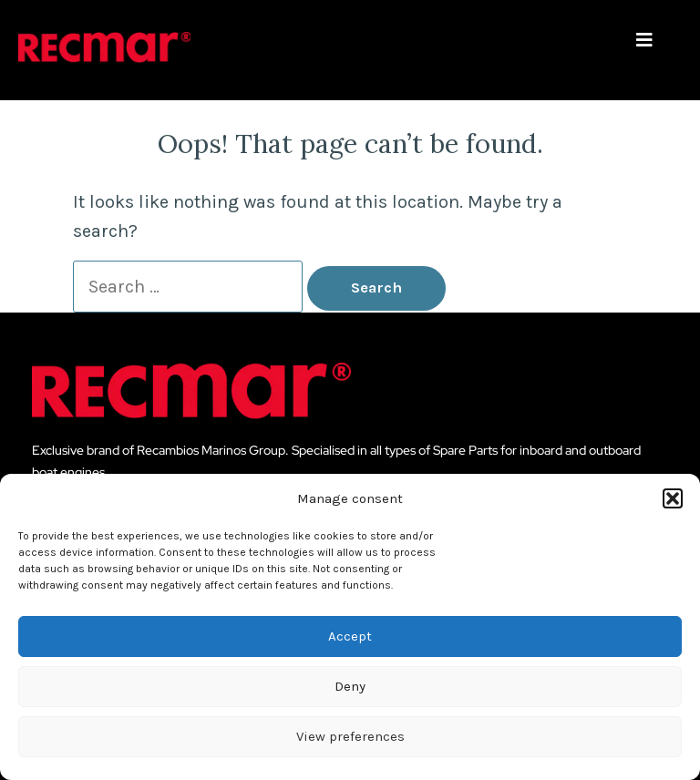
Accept (350, 636)
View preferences (350, 736)
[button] (673, 498)
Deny (350, 686)
